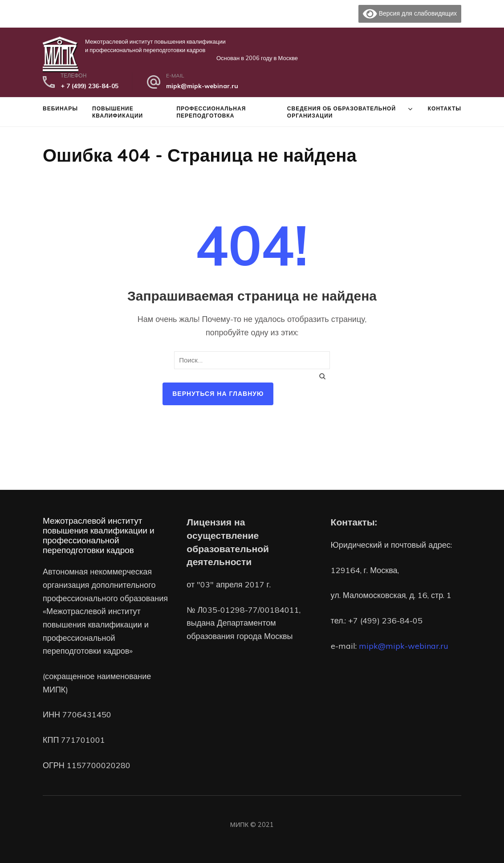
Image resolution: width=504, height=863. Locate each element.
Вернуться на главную (218, 394)
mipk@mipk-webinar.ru (202, 86)
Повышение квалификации (118, 112)
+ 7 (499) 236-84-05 (89, 86)
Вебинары (60, 108)
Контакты (445, 108)
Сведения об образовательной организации (341, 112)
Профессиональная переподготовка (211, 112)
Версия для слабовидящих (410, 14)
